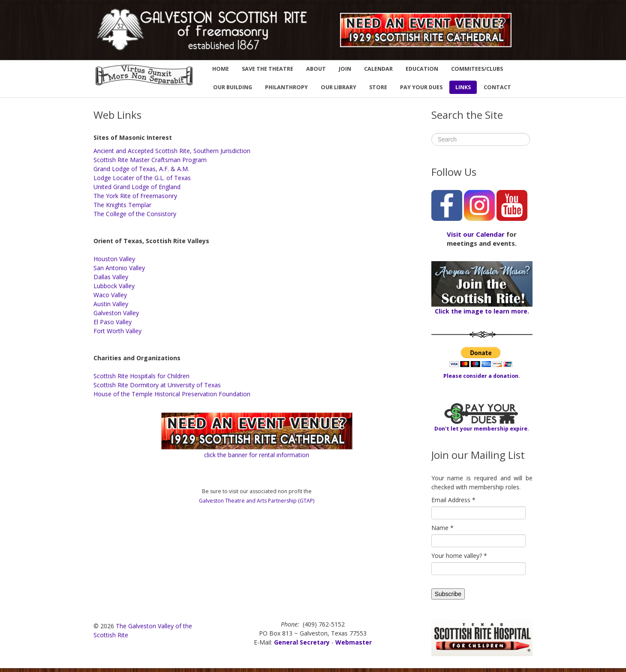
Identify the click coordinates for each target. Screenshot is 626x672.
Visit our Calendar (476, 234)
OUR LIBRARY (339, 87)
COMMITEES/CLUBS (477, 69)
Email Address (453, 500)
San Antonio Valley (119, 268)
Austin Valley (111, 304)
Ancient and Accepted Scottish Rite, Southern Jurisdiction (172, 151)
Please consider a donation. (482, 376)
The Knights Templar (122, 205)
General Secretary (302, 642)
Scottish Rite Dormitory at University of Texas (157, 385)
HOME (221, 69)
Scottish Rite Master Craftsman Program (150, 160)
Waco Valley (110, 295)
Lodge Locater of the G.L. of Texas (142, 178)
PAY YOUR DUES (421, 87)
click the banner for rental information (257, 455)
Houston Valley (114, 259)
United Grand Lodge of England (137, 187)
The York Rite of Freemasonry (135, 196)
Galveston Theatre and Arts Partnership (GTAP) (257, 501)
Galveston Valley (116, 313)
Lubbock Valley (114, 286)
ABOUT (316, 69)
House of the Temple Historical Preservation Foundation (172, 394)
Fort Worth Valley (117, 331)
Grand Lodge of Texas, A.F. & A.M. (141, 169)
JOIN (345, 69)
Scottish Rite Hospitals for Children (141, 376)
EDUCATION (422, 69)
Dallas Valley (111, 277)
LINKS (463, 87)
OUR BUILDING (233, 87)
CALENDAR (378, 69)
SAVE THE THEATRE (268, 69)
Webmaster (354, 642)
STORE (378, 87)
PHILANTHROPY (286, 87)
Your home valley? (459, 556)
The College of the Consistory (135, 214)
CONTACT (497, 87)
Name (442, 528)
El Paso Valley (113, 322)
